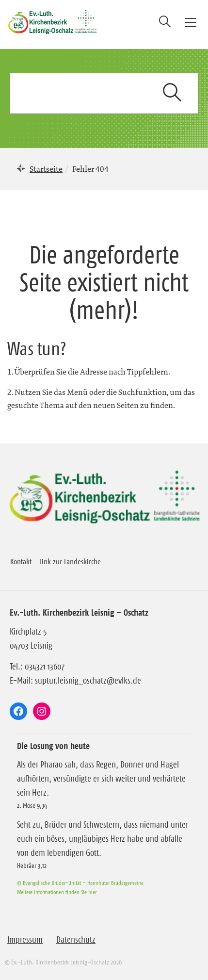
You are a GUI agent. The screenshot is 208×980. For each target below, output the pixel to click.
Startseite (46, 169)
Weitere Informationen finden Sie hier (57, 892)
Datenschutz (76, 940)
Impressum (25, 940)
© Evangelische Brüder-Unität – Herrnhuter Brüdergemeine (80, 883)
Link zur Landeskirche (70, 561)
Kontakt (21, 561)
